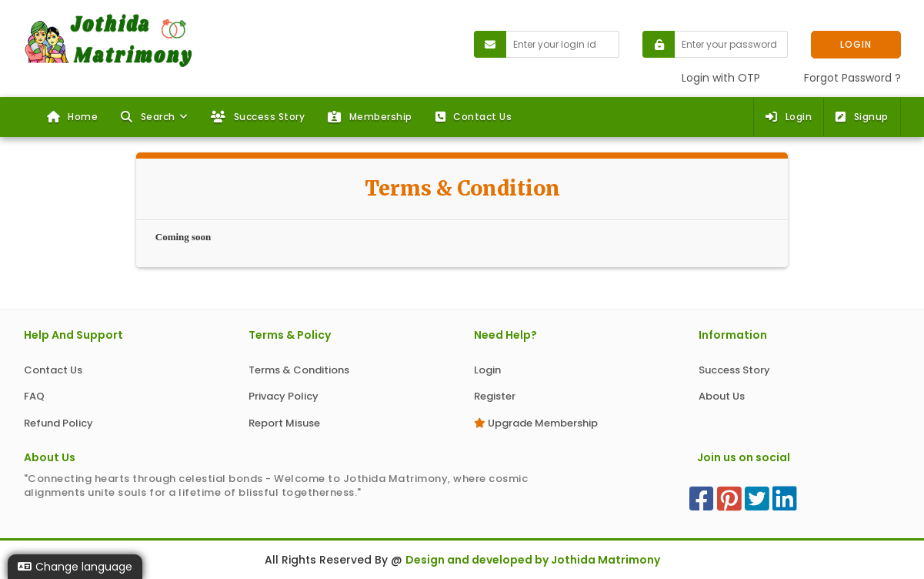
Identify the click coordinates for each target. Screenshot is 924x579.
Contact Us (474, 117)
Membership (370, 117)
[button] (154, 117)
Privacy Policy (284, 396)
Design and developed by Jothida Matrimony (533, 560)
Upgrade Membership (536, 423)
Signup (862, 117)
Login (789, 117)
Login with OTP (721, 78)
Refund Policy (58, 423)
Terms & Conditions (299, 370)
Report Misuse (284, 423)
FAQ (34, 396)
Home (73, 117)
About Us (722, 396)
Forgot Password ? (852, 78)
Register (495, 396)
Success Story (258, 117)
